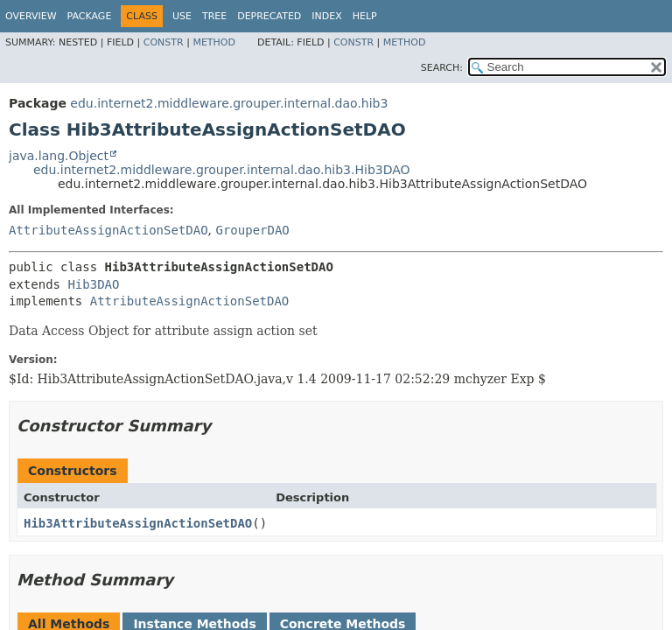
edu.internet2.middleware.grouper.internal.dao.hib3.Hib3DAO (222, 170)
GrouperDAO (252, 230)
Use (182, 16)
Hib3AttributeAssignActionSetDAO (138, 523)
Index (326, 16)
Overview (31, 16)
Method (214, 42)
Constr (164, 42)
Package (90, 16)
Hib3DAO (93, 284)
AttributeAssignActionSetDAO (108, 230)
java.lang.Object (59, 156)
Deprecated (269, 16)
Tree (214, 16)
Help (365, 16)
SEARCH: (442, 68)
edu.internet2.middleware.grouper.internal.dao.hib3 (229, 103)
